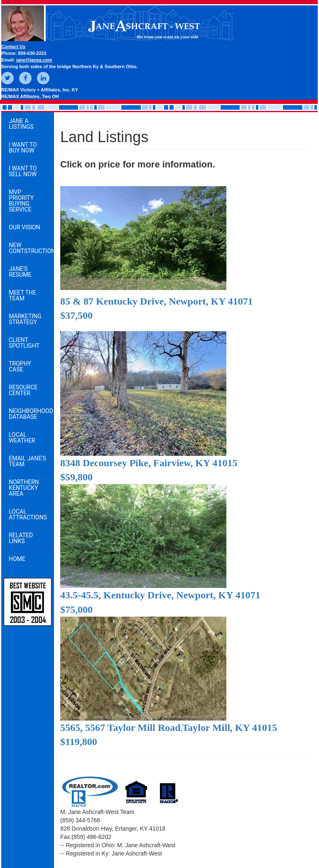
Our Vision (24, 227)
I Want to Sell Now (23, 171)
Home (17, 559)
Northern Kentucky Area (24, 488)
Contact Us (13, 47)
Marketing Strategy (25, 319)
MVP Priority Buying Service (21, 201)
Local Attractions (28, 514)
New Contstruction (31, 248)
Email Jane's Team (27, 461)
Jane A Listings (21, 124)
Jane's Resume (20, 272)
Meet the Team (22, 295)
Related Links (21, 538)
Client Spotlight (24, 343)
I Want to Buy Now (23, 148)
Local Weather (22, 438)
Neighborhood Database (31, 414)
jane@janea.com (34, 60)
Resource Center (23, 390)
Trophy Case (20, 366)
